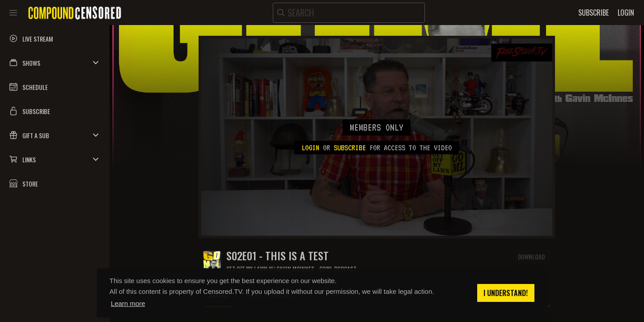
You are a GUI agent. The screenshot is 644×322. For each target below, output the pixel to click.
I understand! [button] (506, 293)
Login (310, 148)
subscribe (350, 148)
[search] (349, 13)
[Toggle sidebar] (13, 13)
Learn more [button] (128, 303)
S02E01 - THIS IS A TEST (278, 256)
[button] (55, 63)
